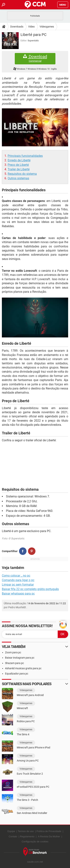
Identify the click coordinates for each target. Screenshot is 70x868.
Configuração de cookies (35, 842)
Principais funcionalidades (25, 156)
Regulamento (27, 836)
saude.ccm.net (35, 862)
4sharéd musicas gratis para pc (23, 668)
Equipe (11, 831)
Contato (13, 836)
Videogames (47, 27)
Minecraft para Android (30, 695)
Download (35, 58)
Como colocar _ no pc (16, 576)
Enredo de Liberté (19, 160)
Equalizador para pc (17, 674)
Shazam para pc (14, 663)
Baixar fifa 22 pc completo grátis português (30, 589)
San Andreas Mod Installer (32, 813)
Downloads (17, 27)
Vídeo (31, 27)
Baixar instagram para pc (20, 658)
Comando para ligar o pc (18, 580)
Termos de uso (26, 831)
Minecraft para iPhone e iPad (34, 747)
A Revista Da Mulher (49, 836)
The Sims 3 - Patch (27, 800)
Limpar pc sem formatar (18, 585)
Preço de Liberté (18, 165)
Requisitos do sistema (22, 174)
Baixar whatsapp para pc (18, 594)
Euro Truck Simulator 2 (30, 774)
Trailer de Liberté (19, 169)
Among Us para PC (28, 761)
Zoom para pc (13, 652)
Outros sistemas (18, 178)
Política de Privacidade (49, 831)
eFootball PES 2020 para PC (33, 787)
